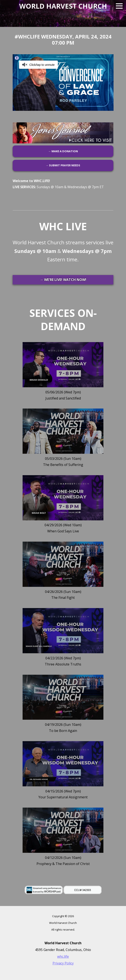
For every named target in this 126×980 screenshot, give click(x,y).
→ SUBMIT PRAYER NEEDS (63, 165)
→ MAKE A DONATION (63, 151)
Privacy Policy (63, 963)
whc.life (63, 956)
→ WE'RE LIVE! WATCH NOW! (63, 280)
